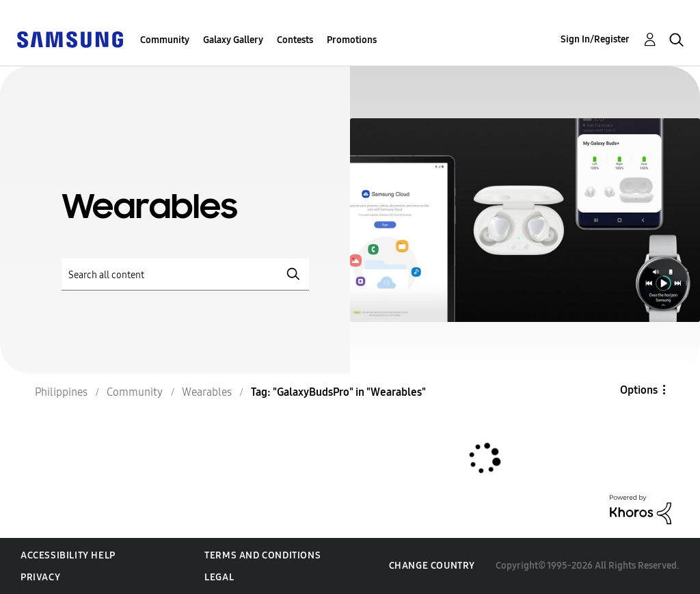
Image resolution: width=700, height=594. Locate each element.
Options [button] (639, 390)
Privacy (40, 577)
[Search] (185, 274)
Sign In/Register (595, 39)
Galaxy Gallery (233, 40)
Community (165, 40)
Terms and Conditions (262, 555)
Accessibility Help (68, 555)
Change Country (432, 566)
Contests (295, 40)
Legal (219, 577)
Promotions (352, 40)
